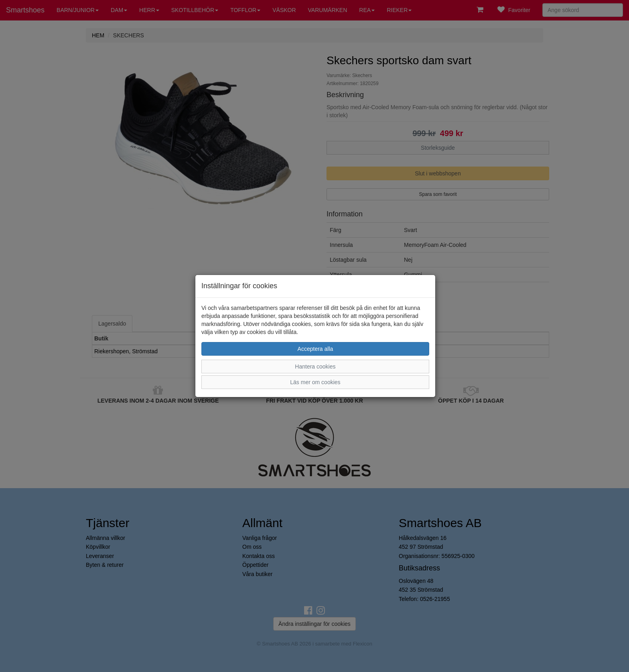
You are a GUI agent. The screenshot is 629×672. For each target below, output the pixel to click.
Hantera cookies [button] (315, 367)
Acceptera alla (316, 349)
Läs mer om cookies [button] (315, 382)
